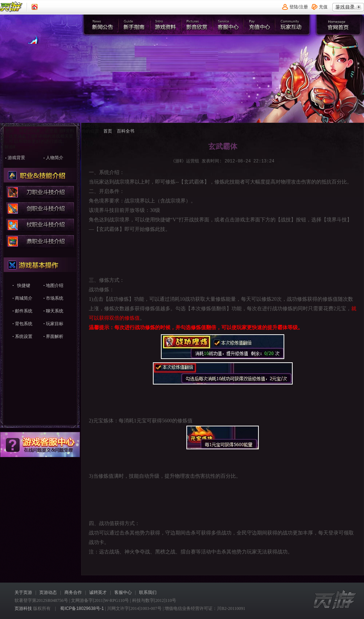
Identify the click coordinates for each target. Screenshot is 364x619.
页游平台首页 (11, 7)
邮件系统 (24, 311)
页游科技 (23, 608)
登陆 (294, 7)
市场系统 (55, 298)
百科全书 (126, 131)
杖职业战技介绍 (40, 225)
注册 (304, 7)
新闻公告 (102, 25)
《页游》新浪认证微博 (35, 7)
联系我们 (148, 592)
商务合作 (73, 592)
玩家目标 (55, 324)
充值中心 (261, 25)
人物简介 (55, 158)
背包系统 (24, 324)
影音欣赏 (197, 25)
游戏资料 (166, 25)
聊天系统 (55, 311)
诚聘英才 (98, 592)
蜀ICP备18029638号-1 (82, 608)
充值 (323, 7)
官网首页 (45, 57)
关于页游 (23, 592)
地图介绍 (55, 285)
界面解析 (55, 336)
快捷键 (24, 285)
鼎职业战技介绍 (40, 242)
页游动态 (48, 592)
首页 (108, 131)
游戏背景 (16, 158)
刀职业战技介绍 (40, 192)
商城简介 (24, 298)
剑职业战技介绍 (40, 209)
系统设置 (24, 336)
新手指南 (134, 25)
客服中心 (229, 25)
